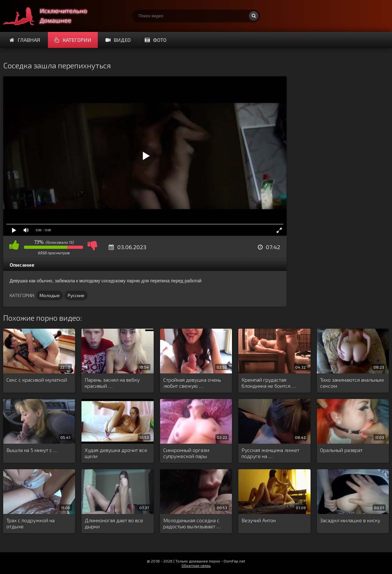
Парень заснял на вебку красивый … (112, 383)
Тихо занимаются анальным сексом (352, 383)
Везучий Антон (259, 520)
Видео (118, 40)
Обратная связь (196, 565)
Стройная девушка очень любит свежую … (192, 383)
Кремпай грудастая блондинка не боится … (269, 383)
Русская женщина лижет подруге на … (270, 453)
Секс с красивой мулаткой (37, 380)
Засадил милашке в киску (350, 520)
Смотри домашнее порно (51, 16)
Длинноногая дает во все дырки (114, 523)
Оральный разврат (341, 450)
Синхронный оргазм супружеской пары (186, 453)
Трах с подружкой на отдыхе (31, 523)
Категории (73, 40)
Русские (76, 295)
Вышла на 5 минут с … (32, 450)
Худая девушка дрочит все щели (116, 453)
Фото (156, 40)
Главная (25, 40)
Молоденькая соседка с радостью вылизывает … (192, 523)
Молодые (50, 295)
